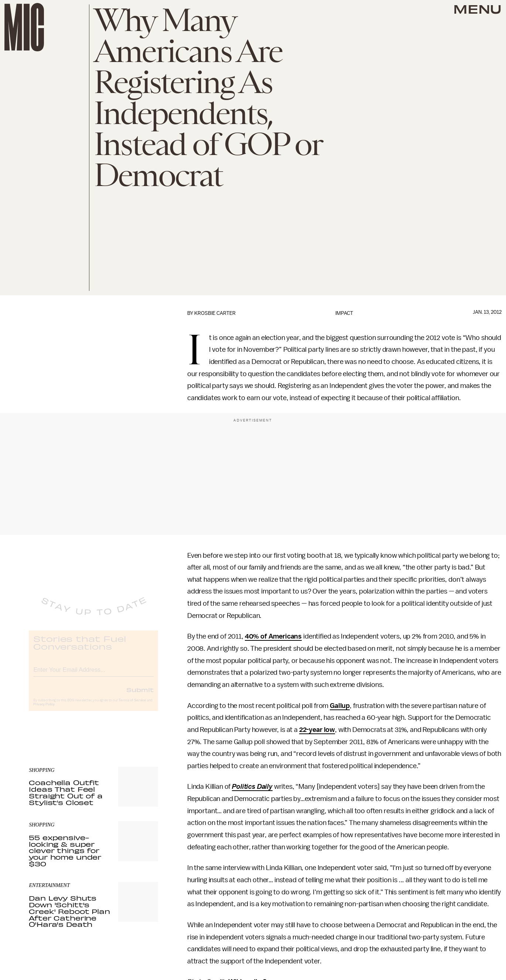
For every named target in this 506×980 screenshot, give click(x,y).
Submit (140, 696)
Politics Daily (252, 787)
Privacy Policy (44, 711)
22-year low (317, 730)
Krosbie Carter (215, 313)
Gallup (340, 706)
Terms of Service (132, 706)
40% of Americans (273, 636)
